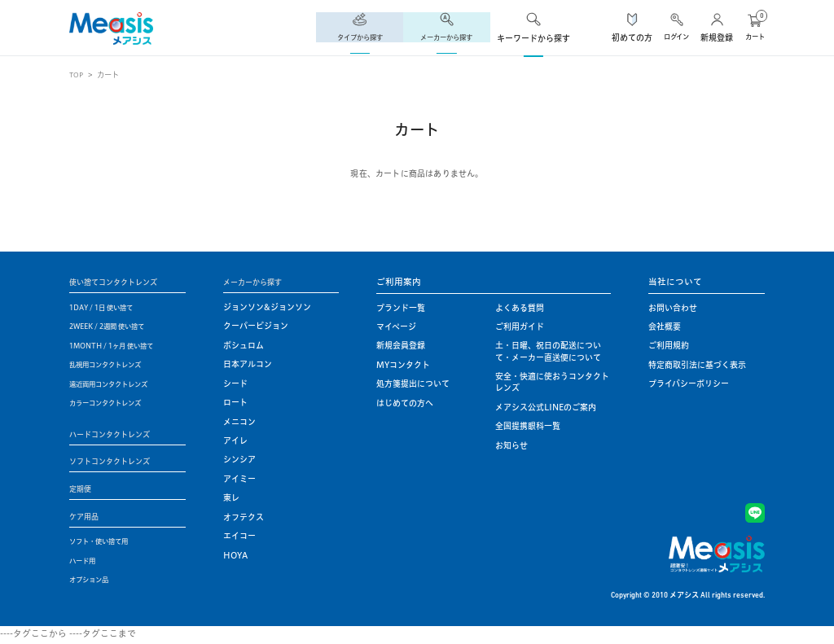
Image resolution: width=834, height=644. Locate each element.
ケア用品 (87, 519)
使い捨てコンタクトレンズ (123, 282)
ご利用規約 (669, 346)
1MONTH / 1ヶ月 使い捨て (121, 346)
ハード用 (86, 563)
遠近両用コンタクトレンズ (118, 384)
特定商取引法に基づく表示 (697, 365)
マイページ (396, 327)
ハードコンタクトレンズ (118, 434)
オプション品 (94, 583)
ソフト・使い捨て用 (106, 544)
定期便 (83, 490)
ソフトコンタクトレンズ (118, 462)
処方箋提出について (413, 384)
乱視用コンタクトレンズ (114, 365)
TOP (77, 74)
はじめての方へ (405, 403)
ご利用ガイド (520, 327)
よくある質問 (520, 308)
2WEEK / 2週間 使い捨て (116, 327)
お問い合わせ (673, 308)
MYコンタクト (403, 365)
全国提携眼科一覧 (528, 426)
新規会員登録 (401, 346)
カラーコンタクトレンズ (114, 403)
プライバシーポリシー (689, 384)
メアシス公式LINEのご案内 (546, 407)
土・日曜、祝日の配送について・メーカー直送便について (548, 351)
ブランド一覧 (401, 308)
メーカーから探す (259, 282)
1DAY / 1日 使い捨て (108, 308)
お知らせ (511, 446)
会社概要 (665, 327)
